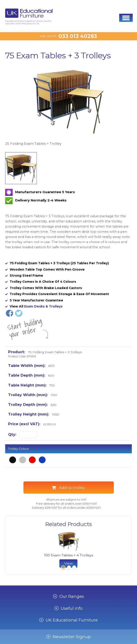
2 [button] (69, 568)
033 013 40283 (78, 36)
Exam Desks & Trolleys (43, 306)
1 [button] (63, 568)
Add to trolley (72, 488)
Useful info (72, 608)
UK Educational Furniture (72, 620)
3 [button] (74, 568)
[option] (68, 106)
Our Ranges (72, 597)
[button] (126, 18)
